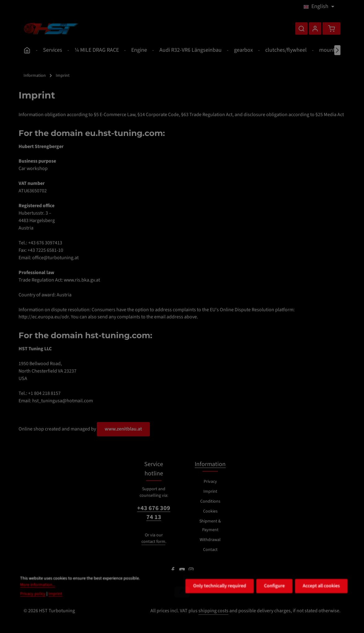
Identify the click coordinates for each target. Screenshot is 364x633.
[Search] (301, 28)
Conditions (210, 501)
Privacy (210, 482)
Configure (274, 599)
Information (210, 464)
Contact (210, 550)
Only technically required (220, 599)
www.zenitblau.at (123, 429)
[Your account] (315, 28)
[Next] (337, 50)
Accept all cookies (321, 599)
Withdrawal (210, 540)
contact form (153, 542)
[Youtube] (183, 571)
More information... (38, 598)
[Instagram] (191, 571)
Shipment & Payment (210, 526)
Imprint (210, 491)
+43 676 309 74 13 (154, 513)
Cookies (210, 511)
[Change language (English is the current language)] (319, 7)
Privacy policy (33, 607)
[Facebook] (173, 571)
